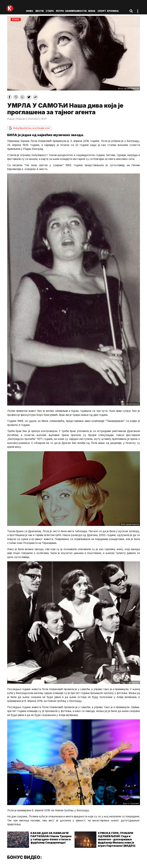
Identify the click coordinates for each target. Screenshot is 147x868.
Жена (92, 11)
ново (30, 11)
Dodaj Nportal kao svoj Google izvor (29, 128)
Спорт (102, 11)
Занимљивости (76, 11)
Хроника (113, 11)
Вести (40, 11)
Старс (50, 11)
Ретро (60, 11)
